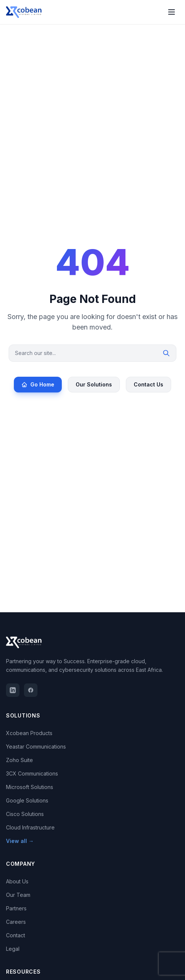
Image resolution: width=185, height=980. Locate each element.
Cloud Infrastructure (30, 827)
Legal (13, 949)
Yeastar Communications (36, 747)
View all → (20, 841)
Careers (16, 922)
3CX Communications (32, 773)
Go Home (38, 384)
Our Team (18, 895)
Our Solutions (94, 384)
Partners (16, 908)
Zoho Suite (19, 760)
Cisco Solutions (25, 814)
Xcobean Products (29, 733)
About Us (17, 881)
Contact (16, 935)
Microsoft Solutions (30, 787)
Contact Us (148, 384)
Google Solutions (27, 800)
